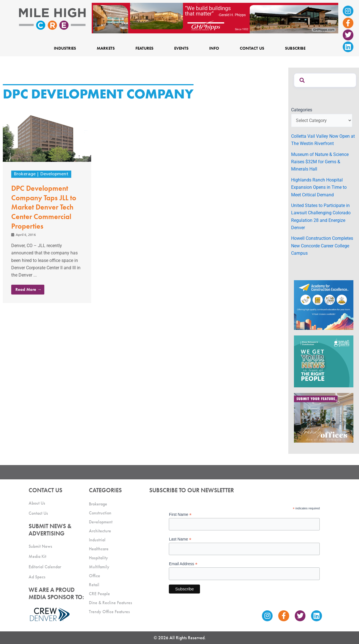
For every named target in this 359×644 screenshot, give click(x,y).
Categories (302, 110)
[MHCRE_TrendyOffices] (324, 418)
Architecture (100, 531)
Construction (100, 513)
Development (54, 174)
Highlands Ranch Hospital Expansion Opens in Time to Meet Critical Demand (319, 187)
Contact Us (252, 48)
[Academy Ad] (324, 304)
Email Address (183, 564)
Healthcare (99, 549)
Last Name (180, 539)
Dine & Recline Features (111, 603)
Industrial (97, 540)
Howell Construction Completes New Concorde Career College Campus (322, 246)
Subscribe (295, 48)
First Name (180, 515)
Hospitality (98, 558)
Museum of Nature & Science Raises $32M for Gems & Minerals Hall (320, 162)
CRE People (99, 594)
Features (144, 48)
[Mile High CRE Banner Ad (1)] (215, 18)
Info (214, 48)
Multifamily (99, 567)
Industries (65, 48)
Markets (106, 48)
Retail (94, 585)
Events (181, 48)
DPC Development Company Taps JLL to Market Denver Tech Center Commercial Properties (44, 207)
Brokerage (25, 174)
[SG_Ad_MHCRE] (324, 361)
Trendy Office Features (109, 612)
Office (95, 576)
